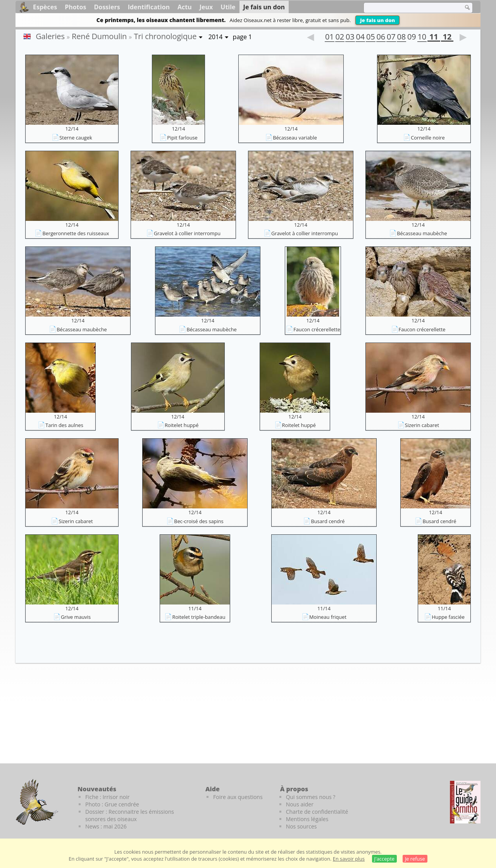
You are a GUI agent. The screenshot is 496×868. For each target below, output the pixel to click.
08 (401, 38)
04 (360, 38)
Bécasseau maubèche (422, 233)
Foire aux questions (238, 797)
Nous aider (300, 804)
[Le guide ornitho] (465, 802)
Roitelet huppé (182, 425)
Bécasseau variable (295, 138)
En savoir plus (349, 859)
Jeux (206, 7)
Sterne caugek (76, 138)
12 (447, 38)
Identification (149, 7)
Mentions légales (307, 819)
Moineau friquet (328, 617)
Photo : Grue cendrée (112, 804)
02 (340, 38)
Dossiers (107, 7)
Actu (185, 7)
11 (434, 38)
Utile (228, 7)
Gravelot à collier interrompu (187, 233)
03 (350, 38)
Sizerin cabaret (422, 425)
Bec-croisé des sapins (199, 521)
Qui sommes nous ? (311, 797)
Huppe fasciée (448, 617)
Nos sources (301, 826)
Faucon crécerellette (317, 329)
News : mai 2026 (106, 826)
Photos (75, 7)
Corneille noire (428, 138)
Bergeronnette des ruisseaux (76, 233)
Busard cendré (328, 521)
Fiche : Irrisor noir (107, 797)
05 (370, 38)
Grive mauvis (76, 617)
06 (381, 38)
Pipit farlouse (182, 138)
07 (391, 38)
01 (329, 38)
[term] (408, 8)
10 (422, 38)
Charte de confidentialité (317, 812)
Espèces (45, 7)
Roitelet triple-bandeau (199, 617)
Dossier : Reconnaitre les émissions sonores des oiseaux (130, 815)
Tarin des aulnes (64, 425)
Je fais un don (377, 20)
